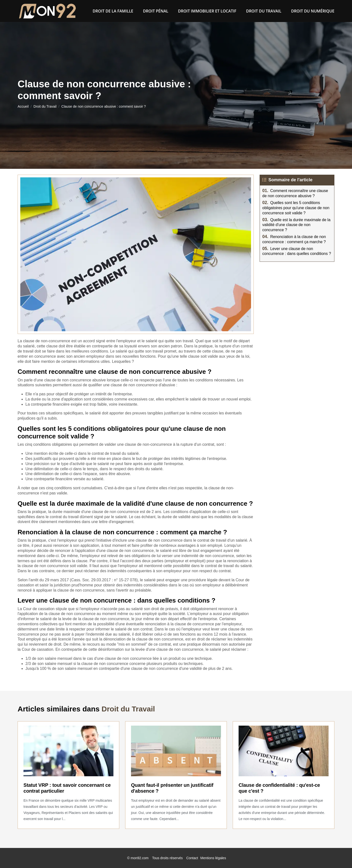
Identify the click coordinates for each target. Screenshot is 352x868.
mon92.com (140, 858)
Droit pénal (156, 11)
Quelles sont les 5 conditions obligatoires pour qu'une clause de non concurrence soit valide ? (296, 208)
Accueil (23, 106)
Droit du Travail (264, 11)
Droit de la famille (113, 11)
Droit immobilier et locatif (207, 11)
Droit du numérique (313, 11)
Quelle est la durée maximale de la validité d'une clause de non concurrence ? (296, 225)
